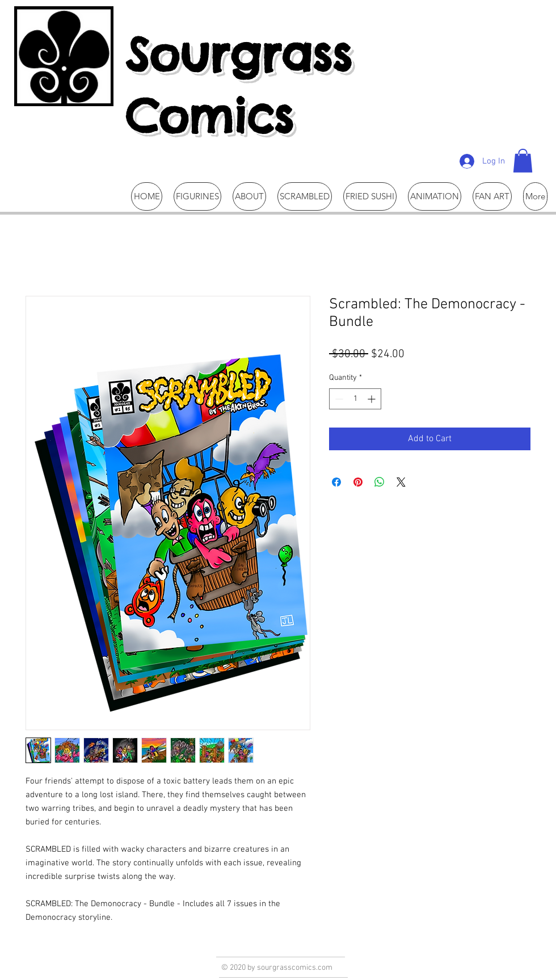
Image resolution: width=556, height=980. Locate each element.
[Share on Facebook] (336, 482)
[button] (523, 161)
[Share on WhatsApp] (380, 482)
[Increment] (372, 399)
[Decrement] (338, 399)
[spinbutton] (355, 399)
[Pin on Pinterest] (358, 482)
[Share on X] (401, 482)
